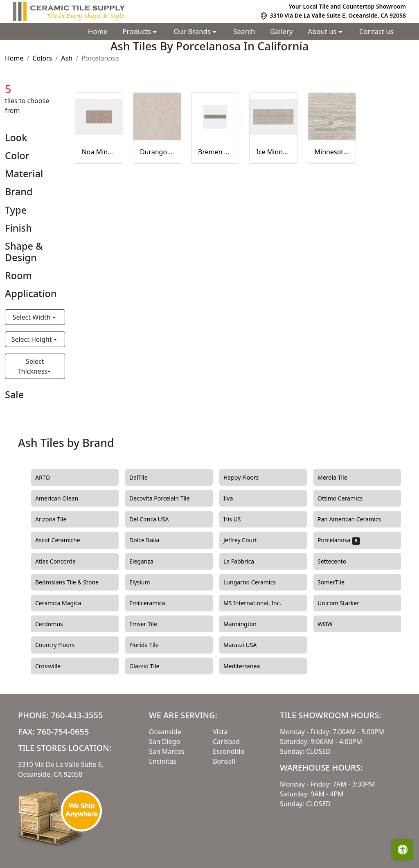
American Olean (62, 498)
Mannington (245, 624)
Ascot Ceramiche (62, 540)
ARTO (49, 478)
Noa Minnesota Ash (99, 152)
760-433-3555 (77, 715)
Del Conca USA (154, 519)
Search (244, 31)
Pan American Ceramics (355, 519)
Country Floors (60, 645)
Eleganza (146, 561)
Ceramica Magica (63, 603)
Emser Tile (149, 624)
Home (98, 31)
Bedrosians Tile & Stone (73, 582)
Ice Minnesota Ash (273, 152)
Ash (67, 58)
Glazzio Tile (149, 666)
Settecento (337, 561)
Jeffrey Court (245, 540)
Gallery (281, 31)
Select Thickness (33, 366)
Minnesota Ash (332, 152)
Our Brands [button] (193, 31)
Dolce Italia (149, 540)
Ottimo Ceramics (345, 498)
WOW (331, 624)
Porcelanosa (339, 540)
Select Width (33, 317)
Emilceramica (152, 603)
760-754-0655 (63, 732)
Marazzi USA (245, 645)
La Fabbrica (245, 561)
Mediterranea (247, 666)
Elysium (144, 582)
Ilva (233, 498)
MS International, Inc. (258, 603)
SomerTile (336, 582)
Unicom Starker (345, 603)
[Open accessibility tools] (403, 850)
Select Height (33, 339)
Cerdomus (54, 624)
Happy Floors (247, 478)
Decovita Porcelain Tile (164, 498)
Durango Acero (157, 152)
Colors (42, 58)
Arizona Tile (57, 519)
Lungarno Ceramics (255, 582)
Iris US (237, 519)
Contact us (376, 31)
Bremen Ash (215, 152)
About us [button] (323, 31)
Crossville (54, 666)
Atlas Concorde (62, 561)
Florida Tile (149, 645)
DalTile (144, 478)
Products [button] (137, 31)
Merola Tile (337, 478)
